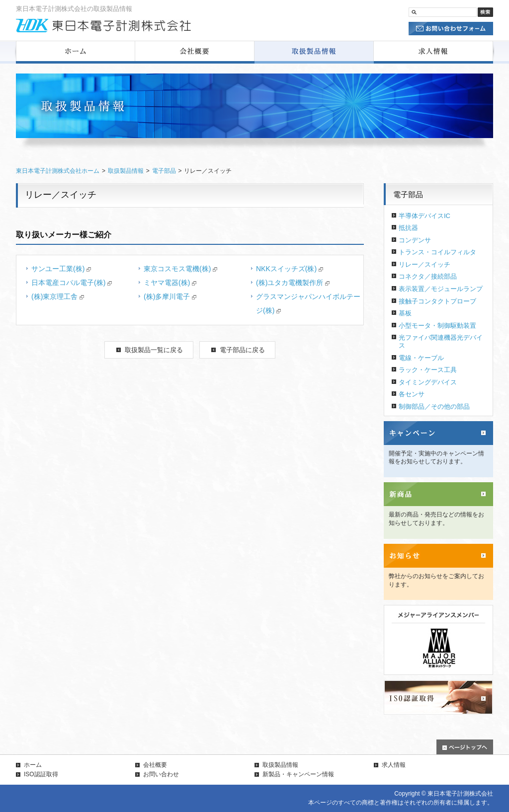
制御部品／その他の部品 (434, 406)
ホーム (33, 765)
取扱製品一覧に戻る (154, 350)
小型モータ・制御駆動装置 (437, 326)
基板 (405, 313)
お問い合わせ (161, 774)
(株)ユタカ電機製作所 (293, 283)
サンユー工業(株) (61, 269)
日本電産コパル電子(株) (72, 283)
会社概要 (155, 765)
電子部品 (164, 171)
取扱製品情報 (126, 171)
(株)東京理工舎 (58, 296)
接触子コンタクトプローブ (437, 301)
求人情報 (394, 765)
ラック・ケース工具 (428, 370)
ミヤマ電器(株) (170, 283)
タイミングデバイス (428, 382)
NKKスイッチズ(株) (290, 269)
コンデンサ (415, 240)
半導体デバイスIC (424, 216)
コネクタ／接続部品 (428, 276)
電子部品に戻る (242, 350)
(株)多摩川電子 (170, 296)
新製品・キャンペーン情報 (298, 774)
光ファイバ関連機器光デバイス (441, 341)
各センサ (412, 394)
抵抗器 (408, 228)
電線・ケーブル (421, 358)
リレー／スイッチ (424, 264)
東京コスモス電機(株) (180, 269)
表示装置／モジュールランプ (441, 289)
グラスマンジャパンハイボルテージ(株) (308, 303)
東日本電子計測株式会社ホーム (58, 171)
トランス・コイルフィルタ (437, 252)
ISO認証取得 (41, 774)
